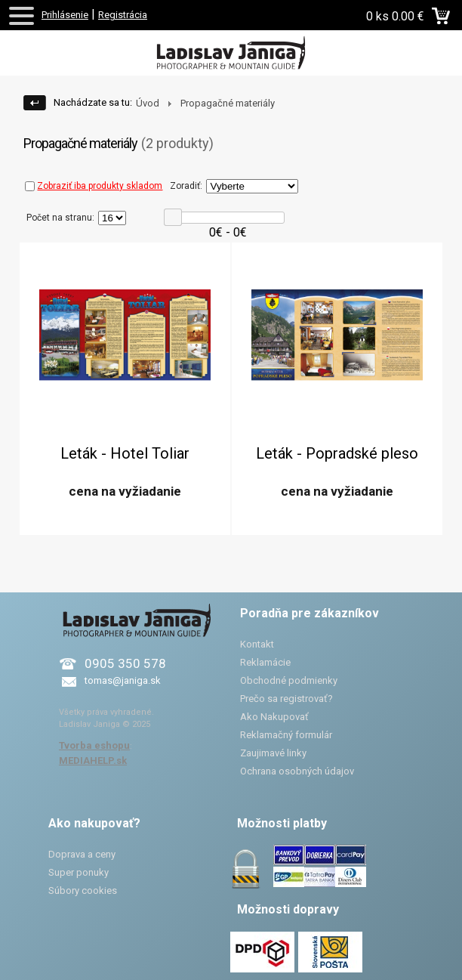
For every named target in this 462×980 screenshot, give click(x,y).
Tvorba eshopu (94, 745)
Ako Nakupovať (274, 717)
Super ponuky (79, 872)
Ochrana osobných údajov (297, 771)
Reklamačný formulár (286, 735)
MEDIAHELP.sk (93, 761)
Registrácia (123, 15)
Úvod (148, 103)
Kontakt (257, 644)
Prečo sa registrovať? (286, 699)
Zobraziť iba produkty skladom (94, 186)
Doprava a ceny (82, 854)
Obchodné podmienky (289, 680)
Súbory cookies (83, 890)
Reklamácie (265, 662)
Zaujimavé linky (273, 753)
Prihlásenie (65, 15)
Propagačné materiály (228, 103)
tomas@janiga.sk (123, 680)
